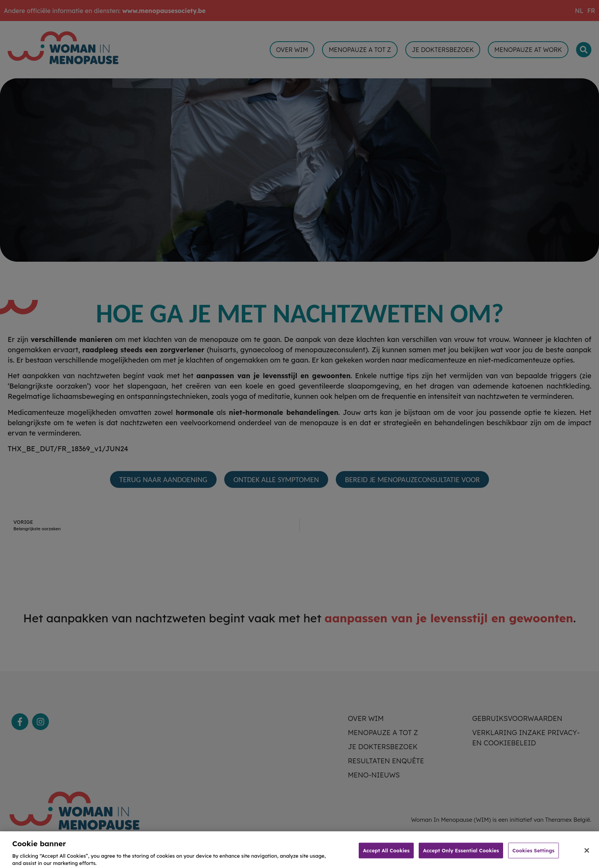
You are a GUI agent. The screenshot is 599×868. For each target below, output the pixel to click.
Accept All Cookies (386, 857)
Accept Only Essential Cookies (461, 857)
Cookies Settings (533, 857)
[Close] (587, 857)
